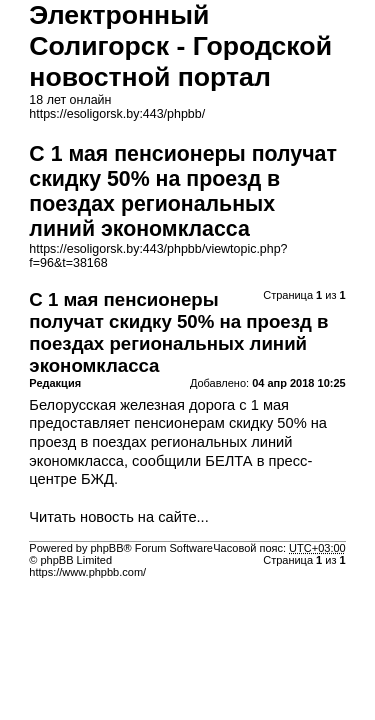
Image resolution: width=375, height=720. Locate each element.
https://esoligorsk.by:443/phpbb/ (117, 114)
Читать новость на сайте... (118, 517)
